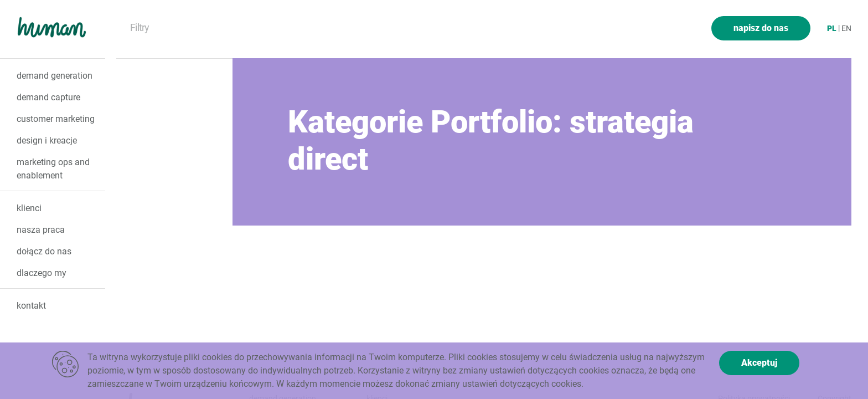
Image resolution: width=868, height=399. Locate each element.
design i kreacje (47, 140)
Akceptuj (759, 363)
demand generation (55, 76)
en (846, 28)
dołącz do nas (44, 251)
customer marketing (56, 119)
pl (832, 28)
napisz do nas (761, 28)
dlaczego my (42, 273)
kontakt (31, 306)
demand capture (48, 97)
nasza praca (41, 230)
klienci (29, 208)
